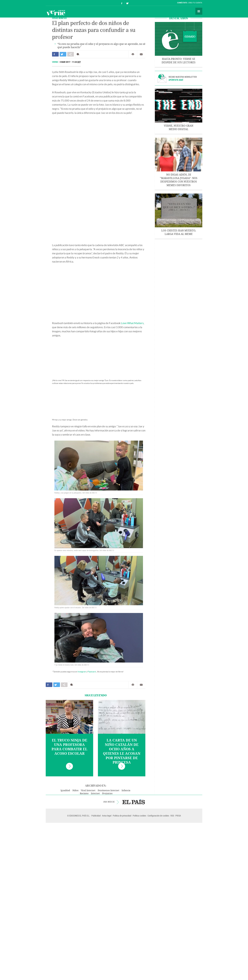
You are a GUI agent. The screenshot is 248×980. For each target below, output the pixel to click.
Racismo (84, 793)
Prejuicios (107, 793)
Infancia (126, 790)
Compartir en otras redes (71, 54)
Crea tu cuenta (195, 3)
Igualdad (65, 790)
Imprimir (133, 54)
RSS (172, 816)
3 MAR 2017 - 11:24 (70, 62)
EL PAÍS (134, 802)
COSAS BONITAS (59, 18)
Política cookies (139, 816)
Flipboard (92, 672)
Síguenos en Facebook (122, 3)
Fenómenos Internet (108, 790)
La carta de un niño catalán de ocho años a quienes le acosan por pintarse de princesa (122, 751)
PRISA (178, 816)
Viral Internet (88, 790)
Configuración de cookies (158, 816)
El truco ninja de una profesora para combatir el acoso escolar (69, 747)
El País (55, 3)
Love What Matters (132, 323)
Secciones (199, 11)
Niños (75, 790)
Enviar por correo (141, 54)
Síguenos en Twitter (127, 3)
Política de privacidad (122, 816)
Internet (95, 793)
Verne (56, 13)
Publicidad (96, 816)
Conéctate (182, 3)
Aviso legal (107, 816)
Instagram (82, 672)
